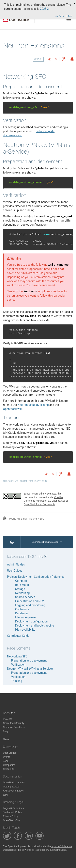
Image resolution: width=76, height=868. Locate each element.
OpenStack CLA (11, 820)
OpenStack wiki (13, 409)
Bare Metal (22, 585)
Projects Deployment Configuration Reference (36, 577)
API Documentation (14, 791)
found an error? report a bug (24, 518)
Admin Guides (16, 564)
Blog (5, 731)
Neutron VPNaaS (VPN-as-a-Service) (30, 669)
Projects (7, 719)
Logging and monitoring (30, 605)
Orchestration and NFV (29, 601)
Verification (18, 665)
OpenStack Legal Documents (40, 504)
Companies (9, 765)
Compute (21, 581)
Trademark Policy (12, 812)
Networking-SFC (17, 656)
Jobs (6, 761)
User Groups (10, 753)
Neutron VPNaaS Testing (33, 405)
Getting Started (11, 787)
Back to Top (64, 16)
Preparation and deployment (29, 661)
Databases (22, 613)
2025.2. (45, 9)
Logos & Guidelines (13, 808)
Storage (20, 589)
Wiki (5, 795)
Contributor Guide (18, 636)
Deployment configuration (31, 621)
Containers (22, 609)
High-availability (25, 630)
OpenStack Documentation (47, 542)
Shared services (25, 597)
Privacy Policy (11, 816)
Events (7, 757)
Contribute (9, 769)
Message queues (26, 617)
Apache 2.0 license (62, 846)
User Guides (15, 571)
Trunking (17, 681)
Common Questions (14, 727)
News (6, 739)
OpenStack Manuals (14, 783)
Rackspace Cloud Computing (50, 850)
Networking (22, 593)
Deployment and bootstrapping (35, 626)
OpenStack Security (14, 723)
